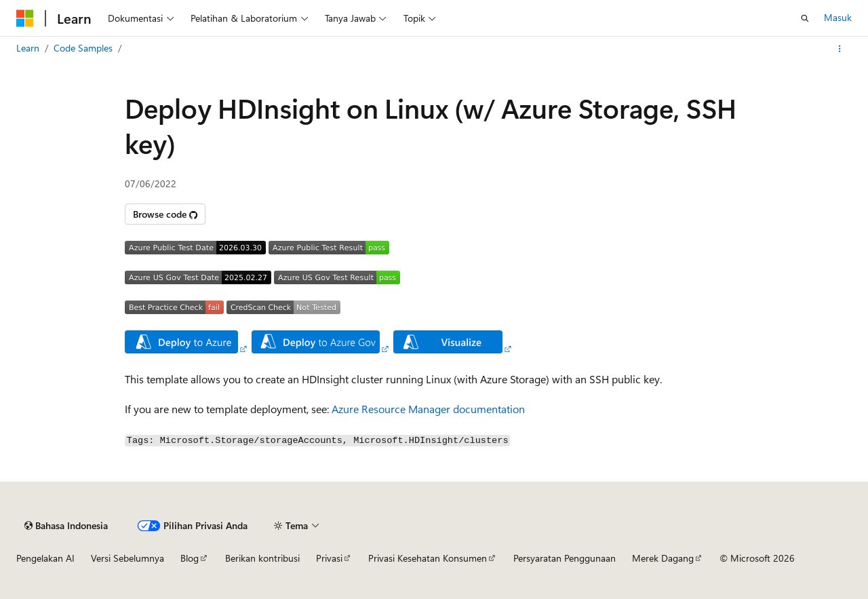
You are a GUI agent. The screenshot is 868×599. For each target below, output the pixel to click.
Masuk (838, 17)
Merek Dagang (663, 558)
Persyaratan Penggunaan (565, 558)
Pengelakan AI (45, 558)
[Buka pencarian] (805, 18)
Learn (28, 48)
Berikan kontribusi (262, 558)
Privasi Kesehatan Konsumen (428, 558)
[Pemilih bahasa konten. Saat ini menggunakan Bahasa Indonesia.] (66, 526)
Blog (190, 558)
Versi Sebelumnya (127, 558)
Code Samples (83, 48)
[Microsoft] (25, 18)
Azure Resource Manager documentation (428, 409)
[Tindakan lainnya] (840, 49)
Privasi (329, 558)
